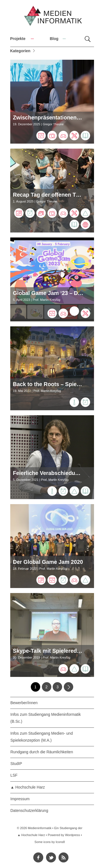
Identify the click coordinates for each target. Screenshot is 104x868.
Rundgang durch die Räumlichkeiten (42, 752)
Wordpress (72, 835)
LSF (14, 775)
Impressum (20, 799)
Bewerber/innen (24, 703)
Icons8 (60, 842)
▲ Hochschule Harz (28, 787)
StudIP (16, 764)
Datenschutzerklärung (29, 811)
